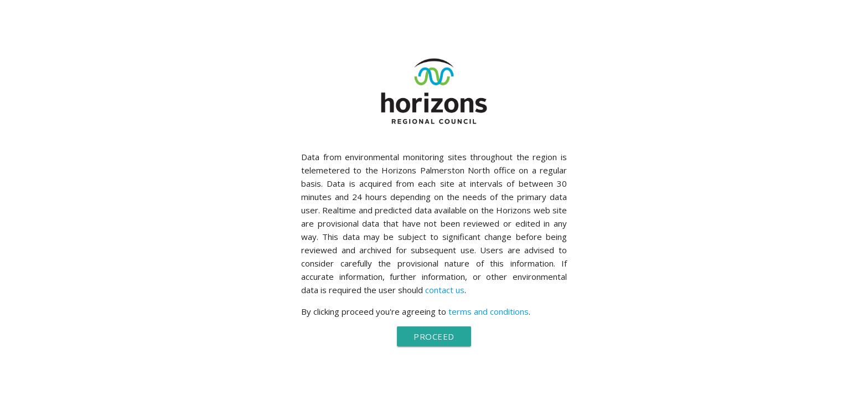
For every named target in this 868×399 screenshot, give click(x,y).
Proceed (434, 336)
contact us (445, 290)
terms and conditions (489, 311)
